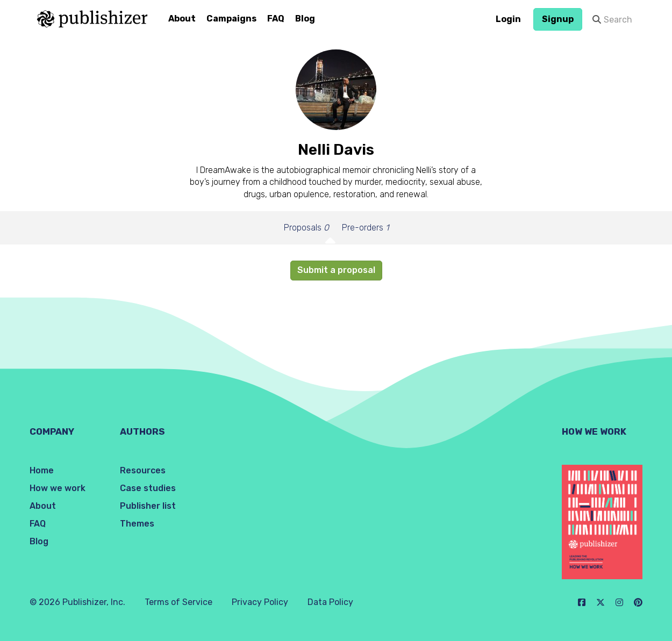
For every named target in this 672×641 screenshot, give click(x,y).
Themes (137, 524)
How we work (58, 488)
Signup (558, 19)
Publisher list (148, 506)
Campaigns (231, 19)
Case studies (148, 488)
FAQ (276, 19)
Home (42, 470)
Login (508, 19)
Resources (143, 470)
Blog (305, 19)
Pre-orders (365, 228)
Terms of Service (178, 602)
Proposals (306, 228)
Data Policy (330, 602)
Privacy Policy (260, 602)
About (182, 19)
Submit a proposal (336, 270)
